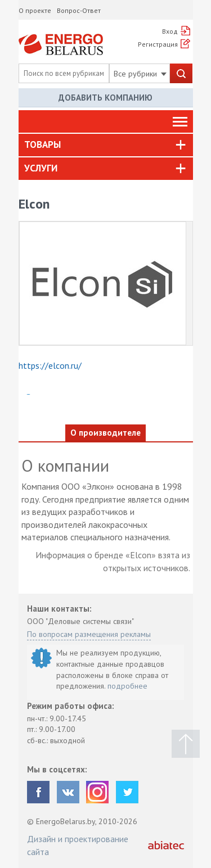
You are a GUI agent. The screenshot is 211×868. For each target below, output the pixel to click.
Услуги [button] (41, 168)
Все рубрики (140, 74)
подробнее (127, 686)
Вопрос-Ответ (79, 10)
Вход (170, 31)
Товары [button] (42, 144)
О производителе (105, 433)
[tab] (106, 145)
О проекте (35, 10)
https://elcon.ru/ (50, 365)
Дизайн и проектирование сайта (78, 845)
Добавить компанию (105, 98)
